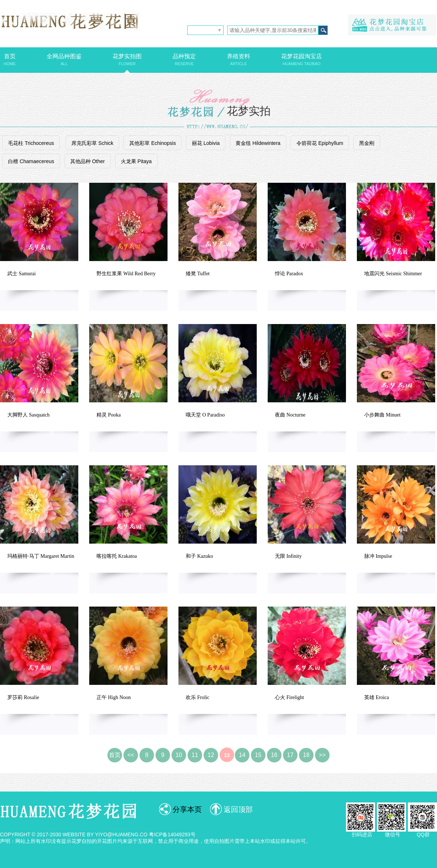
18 (306, 755)
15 (258, 755)
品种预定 (184, 60)
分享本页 (187, 809)
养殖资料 (239, 60)
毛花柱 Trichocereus (31, 143)
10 (179, 755)
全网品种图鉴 (64, 60)
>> (322, 755)
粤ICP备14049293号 (172, 835)
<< (131, 755)
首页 (10, 60)
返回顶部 (238, 809)
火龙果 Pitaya (136, 161)
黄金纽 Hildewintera (258, 143)
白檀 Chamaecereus (31, 161)
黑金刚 (367, 143)
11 (195, 755)
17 (290, 755)
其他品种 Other (88, 161)
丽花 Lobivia (206, 143)
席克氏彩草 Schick (92, 143)
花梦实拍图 (127, 60)
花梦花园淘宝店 (302, 60)
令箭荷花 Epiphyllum (320, 143)
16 (274, 755)
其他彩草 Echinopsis (153, 143)
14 (242, 755)
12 (211, 755)
